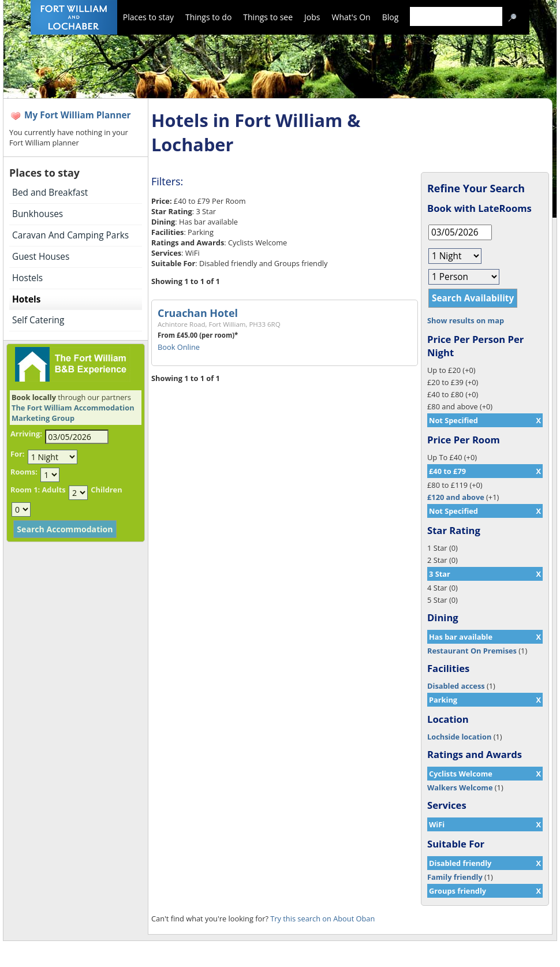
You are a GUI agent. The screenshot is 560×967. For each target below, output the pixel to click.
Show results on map (466, 320)
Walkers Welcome (460, 787)
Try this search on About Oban (322, 919)
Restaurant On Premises (472, 651)
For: (17, 454)
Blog (391, 17)
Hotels (26, 299)
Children (106, 490)
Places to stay (148, 17)
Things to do (208, 17)
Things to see (268, 17)
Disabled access (456, 686)
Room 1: (25, 490)
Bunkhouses (38, 214)
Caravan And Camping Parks (70, 235)
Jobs (312, 17)
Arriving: (26, 434)
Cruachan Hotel (198, 313)
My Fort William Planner (78, 115)
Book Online (179, 347)
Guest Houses (41, 257)
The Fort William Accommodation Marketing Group (73, 413)
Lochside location (459, 737)
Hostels (27, 278)
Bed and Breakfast (50, 193)
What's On (351, 17)
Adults (53, 490)
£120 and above (456, 497)
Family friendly (455, 877)
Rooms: (24, 472)
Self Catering (38, 320)
